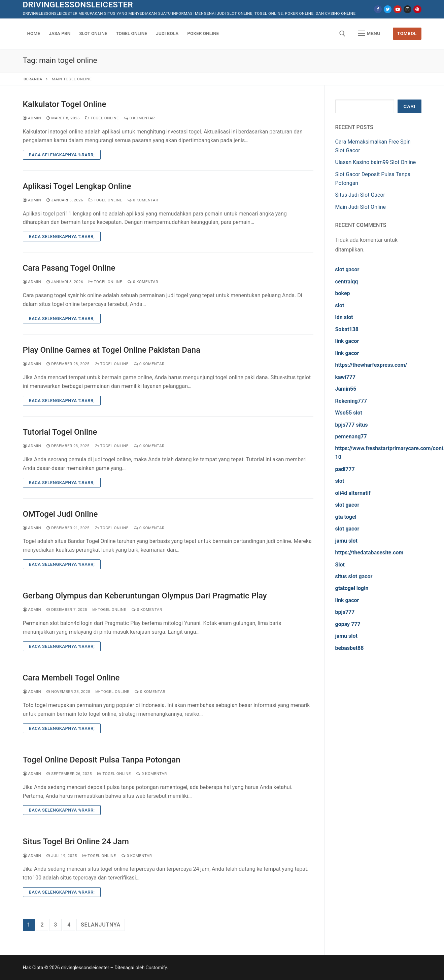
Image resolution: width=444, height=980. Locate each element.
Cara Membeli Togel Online (71, 678)
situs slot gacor (354, 576)
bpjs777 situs (352, 425)
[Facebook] (378, 9)
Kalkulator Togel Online (65, 104)
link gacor (347, 341)
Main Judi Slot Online (361, 207)
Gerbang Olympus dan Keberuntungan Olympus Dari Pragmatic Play (145, 596)
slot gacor (347, 269)
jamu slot (346, 541)
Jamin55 (346, 389)
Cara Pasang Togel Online (69, 268)
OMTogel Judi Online (60, 514)
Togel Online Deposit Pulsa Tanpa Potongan (102, 760)
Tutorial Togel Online (60, 432)
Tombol (407, 33)
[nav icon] (369, 34)
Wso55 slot (349, 413)
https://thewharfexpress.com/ (371, 365)
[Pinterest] (417, 9)
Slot (340, 565)
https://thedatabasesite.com (369, 553)
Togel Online (102, 118)
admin (32, 118)
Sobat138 (347, 329)
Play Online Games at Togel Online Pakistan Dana (112, 350)
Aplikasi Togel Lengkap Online (77, 186)
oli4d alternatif (353, 493)
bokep (343, 293)
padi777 (345, 469)
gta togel (346, 517)
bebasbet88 (350, 648)
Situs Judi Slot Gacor (360, 195)
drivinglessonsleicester (78, 5)
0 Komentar (140, 118)
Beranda (33, 79)
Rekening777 (351, 401)
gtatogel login (352, 588)
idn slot (344, 317)
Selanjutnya (101, 925)
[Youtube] (397, 9)
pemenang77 (351, 437)
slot (340, 305)
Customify (156, 968)
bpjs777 (345, 612)
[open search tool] (342, 34)
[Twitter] (388, 9)
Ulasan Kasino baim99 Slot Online (376, 162)
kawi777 (346, 377)
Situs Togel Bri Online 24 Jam (76, 841)
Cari (409, 106)
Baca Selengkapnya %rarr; (62, 155)
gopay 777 (348, 624)
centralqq (347, 282)
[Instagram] (407, 9)
